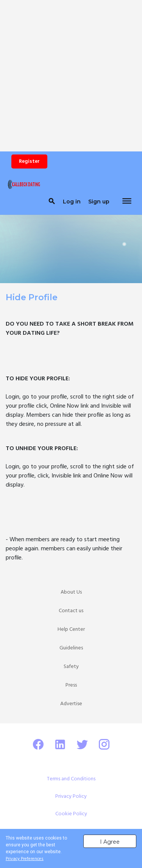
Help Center (71, 629)
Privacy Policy (71, 796)
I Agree (110, 842)
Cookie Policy (71, 814)
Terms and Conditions (71, 779)
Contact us (71, 611)
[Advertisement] (71, 71)
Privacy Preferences (25, 859)
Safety (71, 667)
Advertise (71, 704)
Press (71, 685)
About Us (71, 592)
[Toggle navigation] (127, 202)
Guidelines (71, 648)
